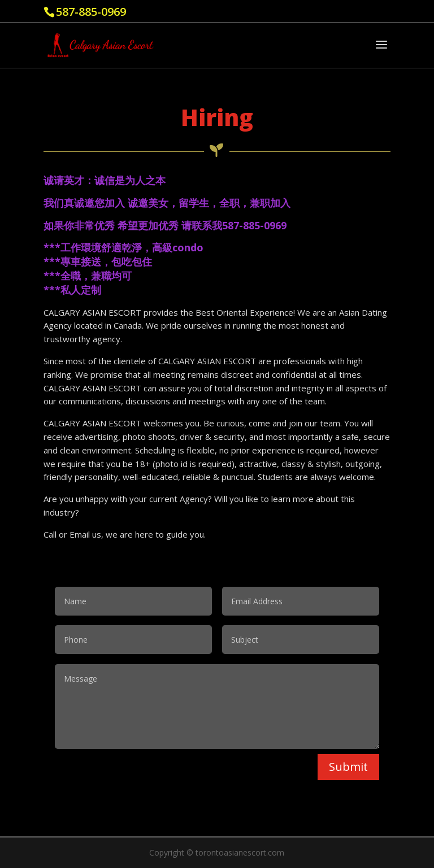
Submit (348, 767)
